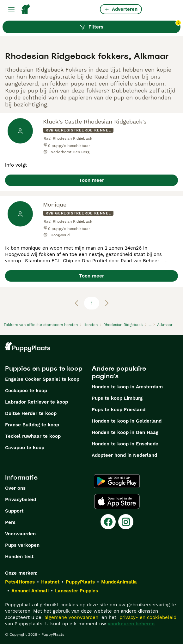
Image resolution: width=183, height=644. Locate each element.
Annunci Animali (30, 591)
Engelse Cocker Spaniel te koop (42, 379)
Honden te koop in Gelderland (127, 421)
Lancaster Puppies (76, 591)
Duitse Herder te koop (31, 413)
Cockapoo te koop (26, 391)
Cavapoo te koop (25, 448)
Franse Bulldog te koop (32, 425)
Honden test (19, 557)
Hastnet (50, 582)
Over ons (15, 488)
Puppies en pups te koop (44, 368)
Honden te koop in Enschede (125, 444)
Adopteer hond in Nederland (124, 455)
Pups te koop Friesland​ (119, 410)
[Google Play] (117, 481)
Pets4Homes (20, 582)
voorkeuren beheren (131, 624)
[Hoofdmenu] (11, 9)
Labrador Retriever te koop (37, 402)
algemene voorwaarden (71, 617)
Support (14, 511)
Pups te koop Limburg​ (117, 398)
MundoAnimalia (119, 582)
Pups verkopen (22, 545)
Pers (10, 522)
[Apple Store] (117, 501)
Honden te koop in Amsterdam (127, 387)
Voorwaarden (20, 534)
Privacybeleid (21, 500)
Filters (130, 25)
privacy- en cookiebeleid (148, 617)
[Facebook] (108, 522)
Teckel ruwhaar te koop (33, 436)
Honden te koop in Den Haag (125, 432)
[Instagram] (126, 522)
